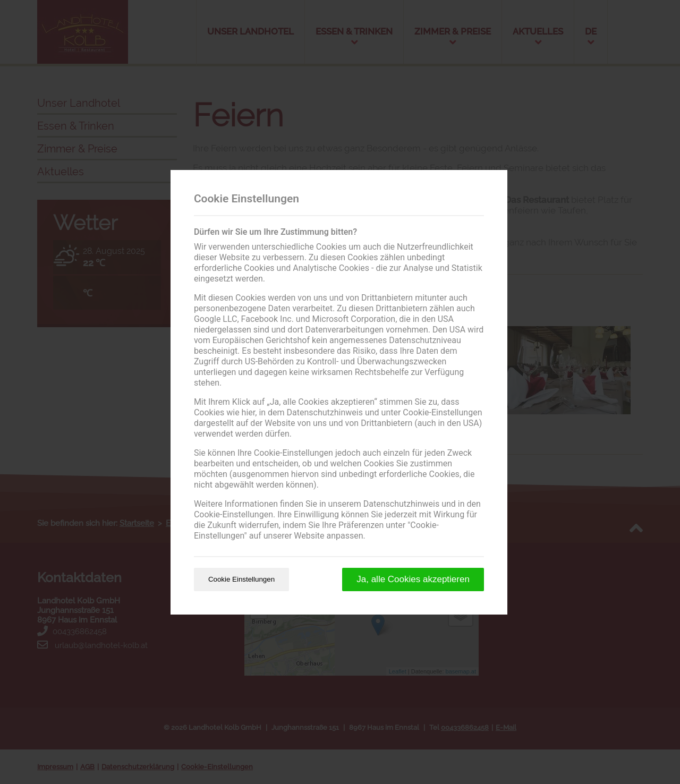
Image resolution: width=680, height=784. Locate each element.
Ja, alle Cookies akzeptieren (413, 579)
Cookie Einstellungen (241, 579)
